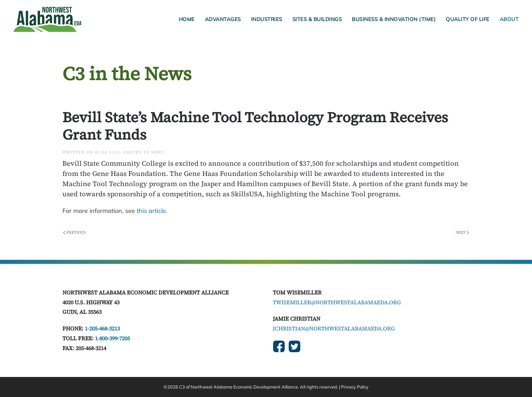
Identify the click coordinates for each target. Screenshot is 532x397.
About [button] (509, 19)
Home (187, 19)
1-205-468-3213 (102, 328)
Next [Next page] (462, 232)
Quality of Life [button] (468, 19)
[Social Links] (279, 346)
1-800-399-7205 (112, 338)
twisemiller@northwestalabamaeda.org (337, 302)
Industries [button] (267, 19)
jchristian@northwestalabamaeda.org (334, 328)
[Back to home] (47, 19)
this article (151, 211)
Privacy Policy (355, 387)
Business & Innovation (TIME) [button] (394, 19)
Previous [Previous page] (74, 232)
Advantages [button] (223, 19)
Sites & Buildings (317, 19)
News (158, 152)
